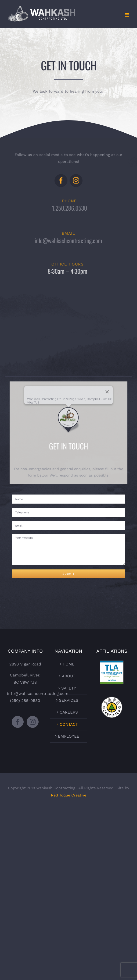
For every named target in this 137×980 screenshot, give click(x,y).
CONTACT (69, 724)
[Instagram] (33, 722)
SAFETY (69, 688)
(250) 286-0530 (25, 701)
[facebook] (62, 179)
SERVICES (69, 700)
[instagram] (75, 179)
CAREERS (69, 712)
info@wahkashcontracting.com (68, 242)
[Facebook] (18, 722)
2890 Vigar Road (25, 664)
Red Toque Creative (69, 795)
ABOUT (69, 676)
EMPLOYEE (69, 736)
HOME (69, 664)
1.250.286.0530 (71, 208)
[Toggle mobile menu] (128, 15)
